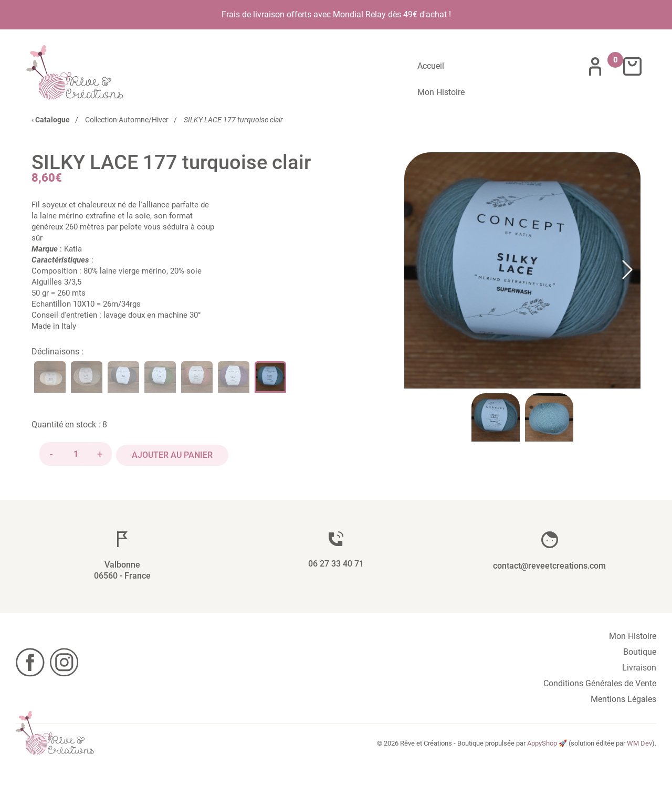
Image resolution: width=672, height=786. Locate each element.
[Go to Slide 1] (496, 414)
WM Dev (639, 737)
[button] (522, 267)
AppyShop (542, 737)
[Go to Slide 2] (549, 414)
